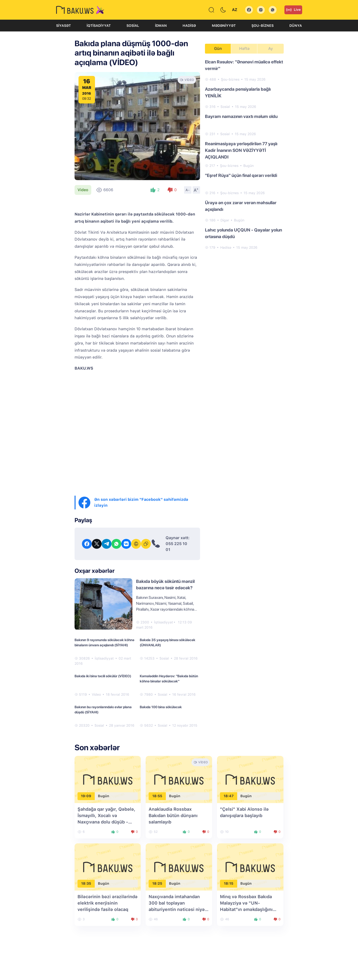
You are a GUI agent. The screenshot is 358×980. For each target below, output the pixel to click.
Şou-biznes (263, 26)
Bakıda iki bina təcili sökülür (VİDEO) (103, 676)
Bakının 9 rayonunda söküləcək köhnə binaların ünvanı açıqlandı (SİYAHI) (104, 642)
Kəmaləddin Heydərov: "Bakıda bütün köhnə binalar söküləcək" (169, 679)
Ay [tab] (271, 49)
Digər (225, 220)
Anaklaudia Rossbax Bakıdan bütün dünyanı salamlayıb (173, 815)
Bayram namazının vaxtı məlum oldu (241, 116)
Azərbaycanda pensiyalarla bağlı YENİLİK (238, 92)
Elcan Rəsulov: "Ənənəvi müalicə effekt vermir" (244, 65)
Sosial (133, 26)
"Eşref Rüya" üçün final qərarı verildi (241, 175)
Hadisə (189, 26)
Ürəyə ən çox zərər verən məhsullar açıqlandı (241, 206)
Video (83, 190)
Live (293, 10)
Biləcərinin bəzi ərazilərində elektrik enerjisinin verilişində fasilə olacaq (108, 903)
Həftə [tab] (244, 49)
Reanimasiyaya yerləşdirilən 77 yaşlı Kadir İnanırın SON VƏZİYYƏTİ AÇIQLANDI (241, 150)
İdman (161, 26)
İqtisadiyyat (99, 26)
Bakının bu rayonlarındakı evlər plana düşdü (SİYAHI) (103, 710)
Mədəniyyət (224, 26)
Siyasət (63, 26)
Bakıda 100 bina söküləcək (161, 707)
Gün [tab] (218, 49)
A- (188, 190)
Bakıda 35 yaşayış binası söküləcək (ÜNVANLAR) (168, 642)
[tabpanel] (244, 154)
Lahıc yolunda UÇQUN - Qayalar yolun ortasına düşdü (243, 233)
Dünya (296, 26)
